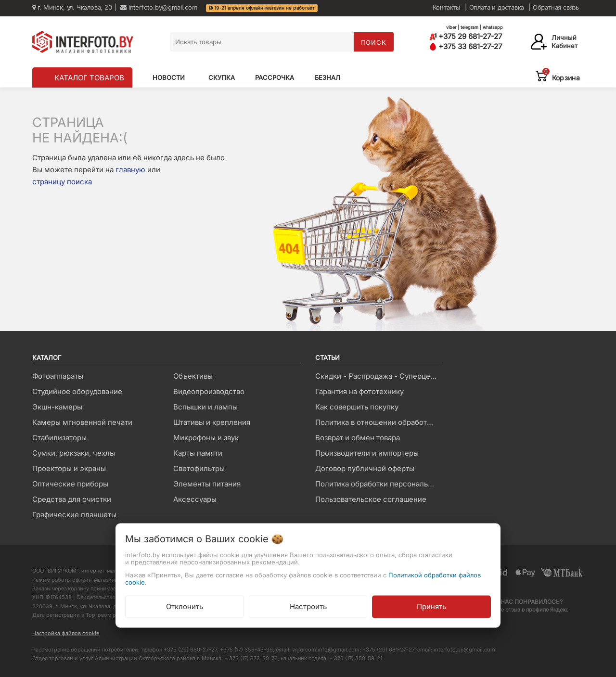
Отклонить (185, 606)
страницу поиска (62, 182)
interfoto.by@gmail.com (159, 7)
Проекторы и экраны (69, 468)
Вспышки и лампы (205, 407)
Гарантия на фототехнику (359, 391)
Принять (431, 606)
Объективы (193, 376)
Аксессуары (195, 499)
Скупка (222, 77)
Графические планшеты (74, 515)
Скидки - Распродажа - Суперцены (378, 376)
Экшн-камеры (57, 407)
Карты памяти (198, 453)
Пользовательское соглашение (371, 499)
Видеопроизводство (209, 391)
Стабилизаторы (59, 438)
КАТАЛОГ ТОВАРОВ (89, 78)
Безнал (327, 77)
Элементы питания (207, 484)
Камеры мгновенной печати (82, 422)
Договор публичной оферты (365, 468)
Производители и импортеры (367, 453)
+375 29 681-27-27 (466, 36)
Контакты (447, 7)
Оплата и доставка (497, 7)
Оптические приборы (70, 484)
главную (130, 170)
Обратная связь (556, 7)
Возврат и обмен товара (358, 438)
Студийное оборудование (77, 391)
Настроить (308, 606)
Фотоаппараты (58, 376)
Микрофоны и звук (206, 438)
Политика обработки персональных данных (379, 484)
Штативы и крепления (212, 422)
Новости (169, 77)
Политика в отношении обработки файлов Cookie (379, 422)
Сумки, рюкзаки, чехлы (74, 453)
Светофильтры (199, 468)
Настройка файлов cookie (66, 633)
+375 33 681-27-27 (466, 46)
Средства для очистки (72, 499)
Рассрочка (275, 77)
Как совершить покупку (357, 407)
